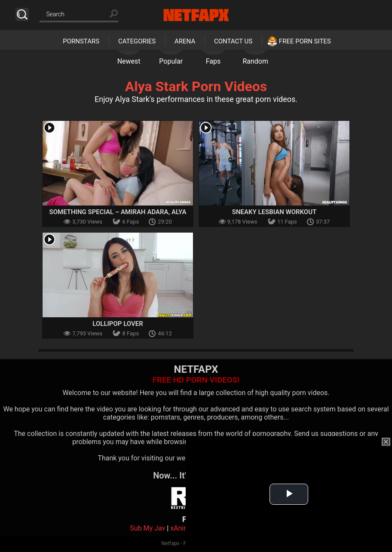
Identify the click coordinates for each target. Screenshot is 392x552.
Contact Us (233, 41)
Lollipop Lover (118, 324)
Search (22, 14)
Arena (185, 41)
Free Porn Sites (305, 41)
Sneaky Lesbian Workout (274, 212)
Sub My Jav (147, 528)
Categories (137, 41)
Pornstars (81, 41)
